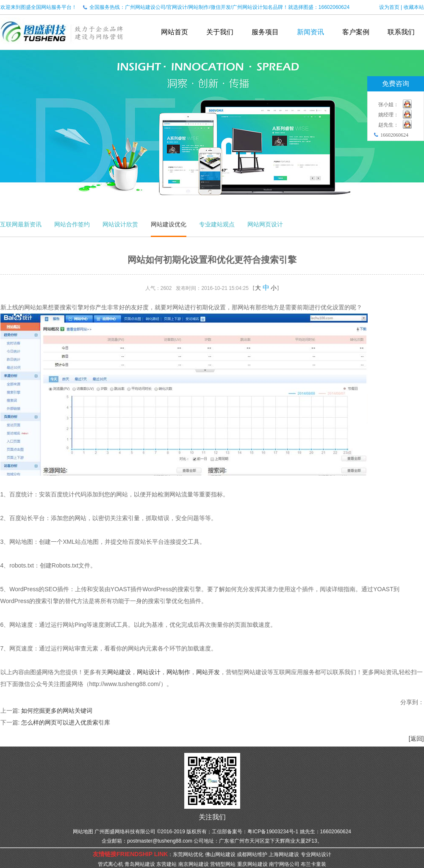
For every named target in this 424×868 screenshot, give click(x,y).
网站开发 (208, 672)
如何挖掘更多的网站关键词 (57, 711)
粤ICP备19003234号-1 (273, 832)
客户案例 (356, 32)
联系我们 (401, 32)
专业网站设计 (316, 854)
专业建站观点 (217, 224)
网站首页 (175, 32)
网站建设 (119, 672)
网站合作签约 (72, 224)
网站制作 (178, 672)
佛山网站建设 (220, 854)
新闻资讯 (310, 32)
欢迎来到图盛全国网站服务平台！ (39, 7)
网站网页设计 (265, 224)
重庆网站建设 (252, 864)
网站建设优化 (169, 224)
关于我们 (220, 32)
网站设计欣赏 (120, 224)
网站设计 (149, 672)
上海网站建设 (284, 854)
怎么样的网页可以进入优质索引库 (66, 722)
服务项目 (265, 32)
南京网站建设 (194, 864)
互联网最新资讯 (21, 224)
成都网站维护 (252, 854)
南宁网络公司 (284, 864)
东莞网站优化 (188, 854)
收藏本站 (414, 7)
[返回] (416, 738)
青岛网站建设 (140, 864)
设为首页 (389, 7)
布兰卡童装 (313, 864)
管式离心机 (111, 864)
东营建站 (166, 864)
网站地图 (83, 832)
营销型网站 (223, 864)
